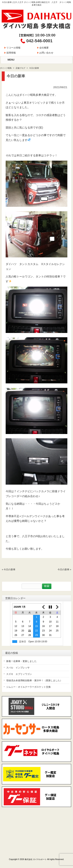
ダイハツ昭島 (6, 68)
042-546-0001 (39, 41)
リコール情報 (13, 48)
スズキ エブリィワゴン (19, 674)
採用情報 (11, 53)
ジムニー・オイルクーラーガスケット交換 (28, 687)
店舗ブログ (20, 68)
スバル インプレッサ (18, 668)
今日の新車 (10, 570)
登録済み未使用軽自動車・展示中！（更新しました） (34, 680)
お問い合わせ (46, 53)
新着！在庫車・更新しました (21, 661)
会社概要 (44, 48)
